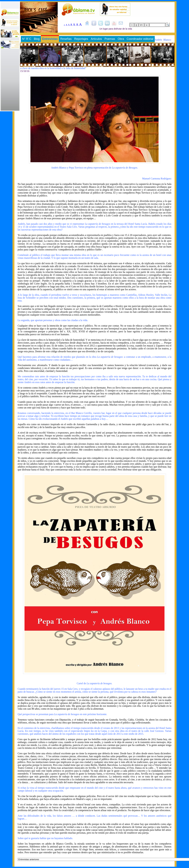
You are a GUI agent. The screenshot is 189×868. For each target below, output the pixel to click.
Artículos (96, 39)
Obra (121, 39)
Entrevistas (50, 39)
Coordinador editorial (140, 39)
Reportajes (81, 39)
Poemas (110, 39)
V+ (142, 25)
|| (136, 25)
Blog (37, 39)
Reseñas (66, 39)
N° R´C (27, 39)
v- (147, 25)
